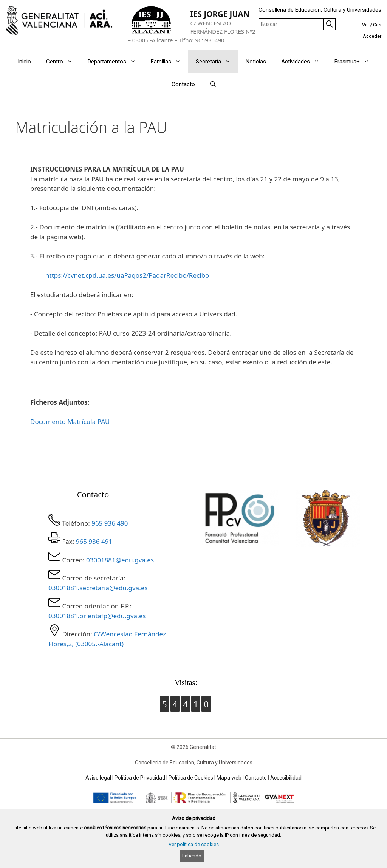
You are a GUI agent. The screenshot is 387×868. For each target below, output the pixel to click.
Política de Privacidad (140, 778)
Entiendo (192, 856)
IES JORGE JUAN (220, 14)
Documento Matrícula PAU (70, 422)
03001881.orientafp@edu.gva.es (97, 616)
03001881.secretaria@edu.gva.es (98, 588)
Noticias (256, 62)
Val (365, 25)
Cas (377, 25)
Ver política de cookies (194, 844)
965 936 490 (110, 523)
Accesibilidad (286, 778)
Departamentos (115, 62)
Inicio (24, 62)
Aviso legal (98, 778)
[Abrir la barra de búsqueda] (213, 84)
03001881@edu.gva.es (120, 560)
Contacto (183, 84)
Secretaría (217, 62)
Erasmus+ (356, 62)
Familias (170, 62)
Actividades (304, 62)
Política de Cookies (191, 778)
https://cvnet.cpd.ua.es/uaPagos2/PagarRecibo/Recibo (127, 275)
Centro (63, 62)
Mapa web (229, 778)
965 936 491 (94, 541)
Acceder (372, 36)
